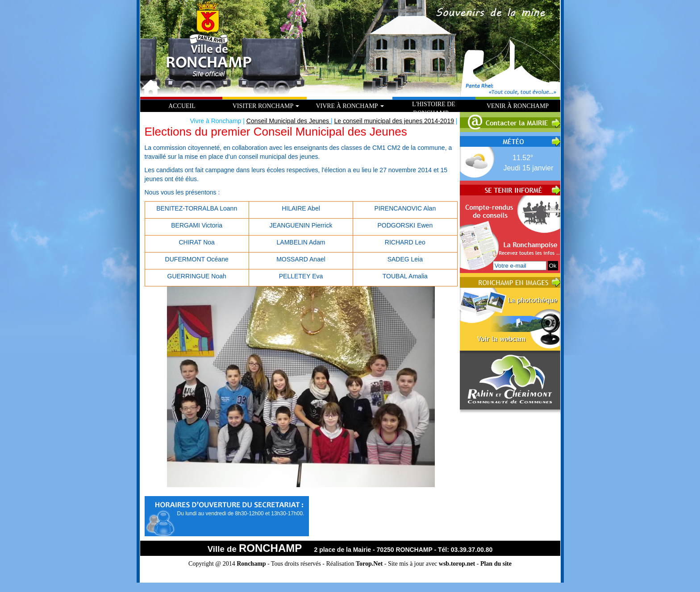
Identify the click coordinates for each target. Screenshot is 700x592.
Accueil (182, 106)
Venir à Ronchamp (518, 106)
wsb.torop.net (457, 564)
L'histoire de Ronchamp (434, 109)
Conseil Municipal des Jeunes (289, 121)
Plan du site (496, 564)
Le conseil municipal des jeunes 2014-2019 (394, 121)
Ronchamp (251, 564)
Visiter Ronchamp (266, 106)
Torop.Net (369, 564)
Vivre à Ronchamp (350, 106)
